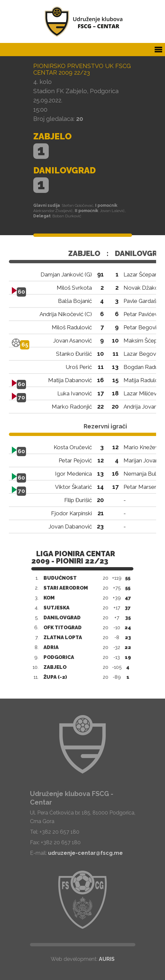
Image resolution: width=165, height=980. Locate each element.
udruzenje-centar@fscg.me (85, 853)
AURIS (107, 959)
